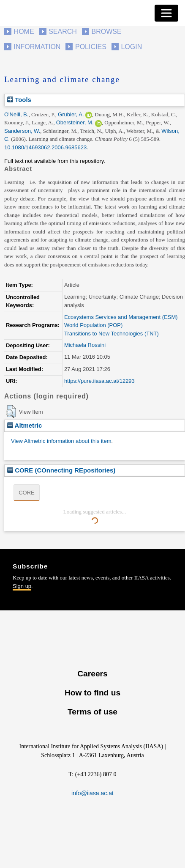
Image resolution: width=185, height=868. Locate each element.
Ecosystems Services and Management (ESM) (121, 317)
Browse (106, 32)
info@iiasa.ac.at (92, 793)
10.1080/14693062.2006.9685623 (45, 147)
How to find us (92, 693)
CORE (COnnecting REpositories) (61, 470)
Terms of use (92, 712)
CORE (27, 493)
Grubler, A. (71, 114)
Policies (91, 47)
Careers (92, 674)
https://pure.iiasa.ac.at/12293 (99, 381)
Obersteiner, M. (75, 122)
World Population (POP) (94, 325)
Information (37, 47)
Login (131, 47)
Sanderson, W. (22, 131)
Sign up (22, 586)
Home (24, 32)
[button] (11, 412)
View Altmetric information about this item (61, 441)
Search (63, 32)
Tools (19, 100)
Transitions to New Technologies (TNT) (112, 334)
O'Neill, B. (16, 114)
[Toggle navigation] (166, 13)
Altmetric (24, 425)
